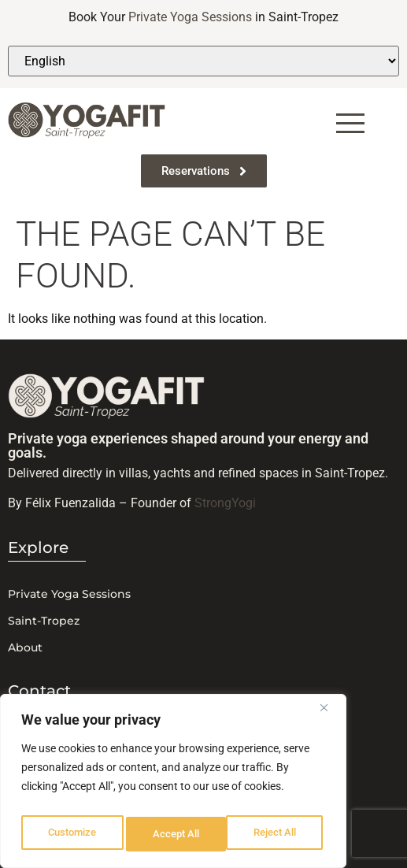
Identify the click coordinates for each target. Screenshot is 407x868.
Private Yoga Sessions (190, 17)
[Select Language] (203, 61)
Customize (72, 834)
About (25, 647)
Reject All (175, 834)
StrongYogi (225, 503)
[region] (173, 785)
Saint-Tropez (44, 621)
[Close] (330, 716)
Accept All (277, 834)
